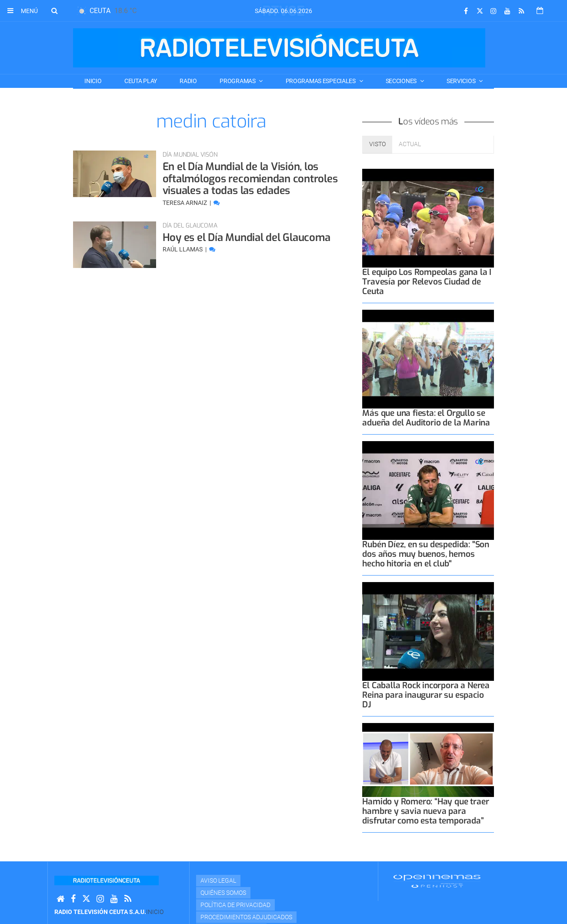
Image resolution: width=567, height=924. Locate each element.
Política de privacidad (235, 905)
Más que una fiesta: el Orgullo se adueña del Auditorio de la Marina (426, 418)
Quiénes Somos (223, 893)
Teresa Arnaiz (185, 203)
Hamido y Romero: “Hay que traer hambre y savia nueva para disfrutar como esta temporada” (425, 811)
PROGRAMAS (238, 81)
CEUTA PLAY (141, 81)
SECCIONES (402, 81)
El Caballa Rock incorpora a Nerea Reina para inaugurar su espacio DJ (426, 695)
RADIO (188, 81)
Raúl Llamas (183, 249)
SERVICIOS (462, 81)
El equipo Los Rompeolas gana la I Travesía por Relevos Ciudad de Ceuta (427, 282)
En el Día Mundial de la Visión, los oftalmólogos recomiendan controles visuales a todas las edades (250, 179)
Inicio (93, 81)
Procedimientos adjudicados (246, 917)
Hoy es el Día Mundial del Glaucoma (247, 238)
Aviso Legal (218, 880)
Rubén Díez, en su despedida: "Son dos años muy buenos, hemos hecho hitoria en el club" (426, 554)
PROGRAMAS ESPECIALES (321, 81)
